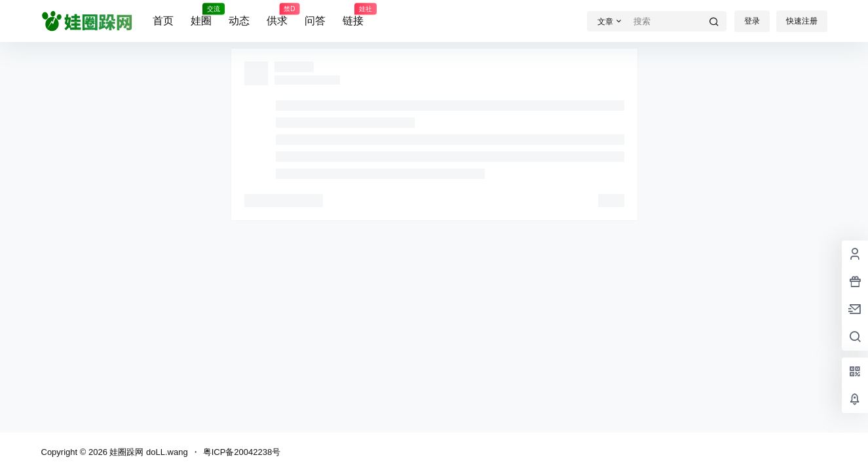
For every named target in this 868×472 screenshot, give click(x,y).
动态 (239, 21)
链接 (353, 15)
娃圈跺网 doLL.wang (148, 452)
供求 (277, 15)
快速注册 (802, 21)
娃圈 (201, 15)
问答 (315, 21)
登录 (752, 21)
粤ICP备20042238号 (242, 452)
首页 (163, 21)
